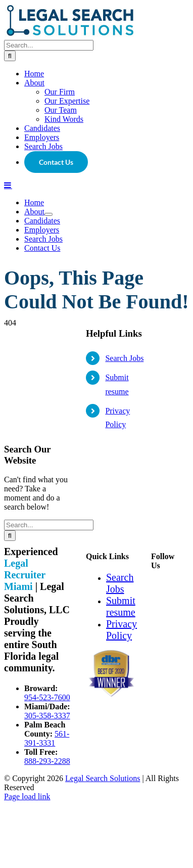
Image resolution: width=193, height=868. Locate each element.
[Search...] (49, 294)
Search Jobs (124, 607)
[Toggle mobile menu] (8, 434)
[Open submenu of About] (49, 463)
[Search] (10, 305)
